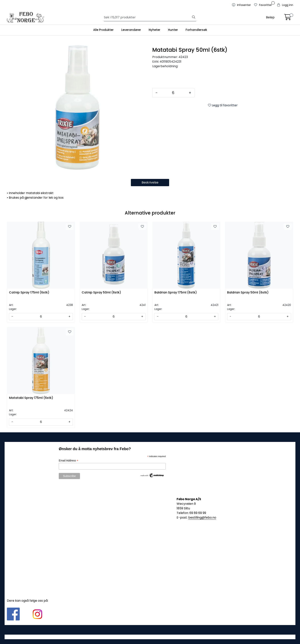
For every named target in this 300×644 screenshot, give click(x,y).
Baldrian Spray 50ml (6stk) (248, 293)
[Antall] (173, 93)
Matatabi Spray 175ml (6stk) (31, 398)
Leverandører (131, 30)
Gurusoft (150, 637)
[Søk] (148, 17)
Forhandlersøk (196, 30)
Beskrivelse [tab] (150, 182)
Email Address (68, 461)
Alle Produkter (103, 30)
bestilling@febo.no (202, 517)
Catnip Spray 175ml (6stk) (29, 293)
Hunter (173, 30)
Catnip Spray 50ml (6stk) (101, 293)
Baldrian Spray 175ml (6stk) (176, 293)
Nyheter (154, 30)
